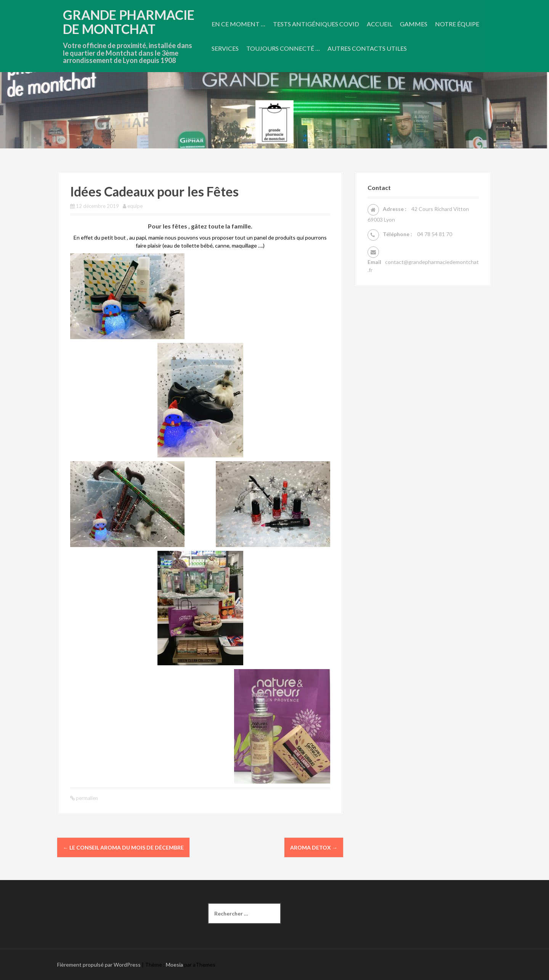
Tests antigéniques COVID (316, 24)
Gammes (414, 24)
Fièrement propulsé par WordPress (99, 965)
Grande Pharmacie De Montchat (129, 22)
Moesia (174, 965)
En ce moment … (238, 24)
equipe (135, 206)
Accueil (380, 24)
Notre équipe (457, 24)
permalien (86, 798)
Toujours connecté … (283, 48)
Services (225, 48)
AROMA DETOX (314, 847)
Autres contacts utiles (367, 48)
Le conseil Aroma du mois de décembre (123, 847)
